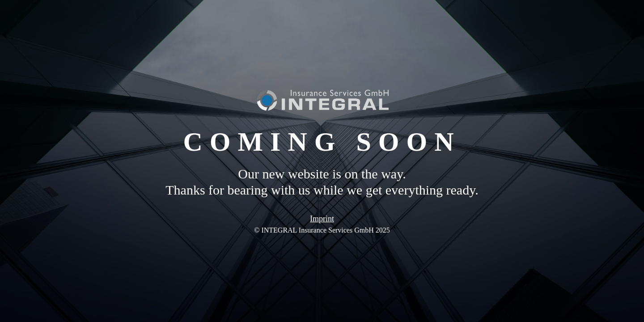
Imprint (322, 219)
